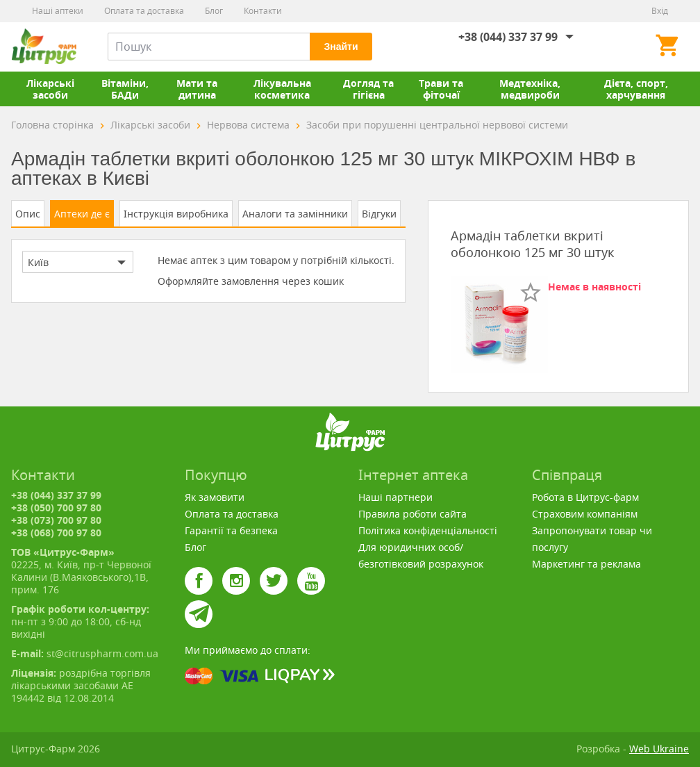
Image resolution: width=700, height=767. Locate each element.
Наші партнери (395, 497)
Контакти (263, 11)
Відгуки (379, 214)
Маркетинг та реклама (586, 564)
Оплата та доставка (144, 11)
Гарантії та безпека (231, 530)
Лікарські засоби (50, 89)
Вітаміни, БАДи (125, 89)
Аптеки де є (82, 214)
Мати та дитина (197, 89)
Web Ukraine (659, 749)
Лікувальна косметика (282, 89)
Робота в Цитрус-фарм (585, 497)
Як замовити (215, 497)
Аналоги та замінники (295, 214)
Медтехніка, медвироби (530, 89)
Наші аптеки (58, 11)
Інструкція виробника (176, 214)
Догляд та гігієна (368, 89)
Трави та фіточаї (441, 89)
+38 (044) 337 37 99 (508, 37)
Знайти (341, 47)
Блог (214, 11)
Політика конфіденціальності (428, 530)
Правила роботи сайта (412, 514)
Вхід (660, 11)
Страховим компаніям (585, 514)
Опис (28, 214)
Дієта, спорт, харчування (636, 89)
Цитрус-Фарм (44, 47)
